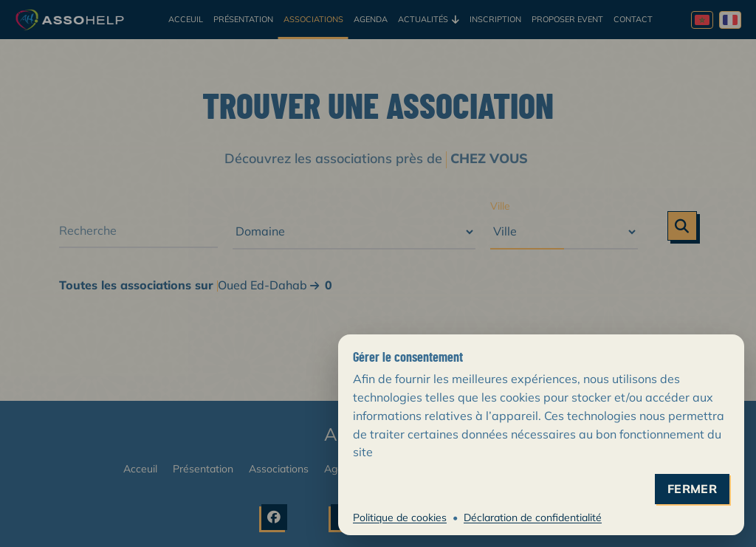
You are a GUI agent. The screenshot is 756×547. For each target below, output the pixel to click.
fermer (692, 489)
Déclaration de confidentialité (533, 517)
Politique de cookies (400, 517)
